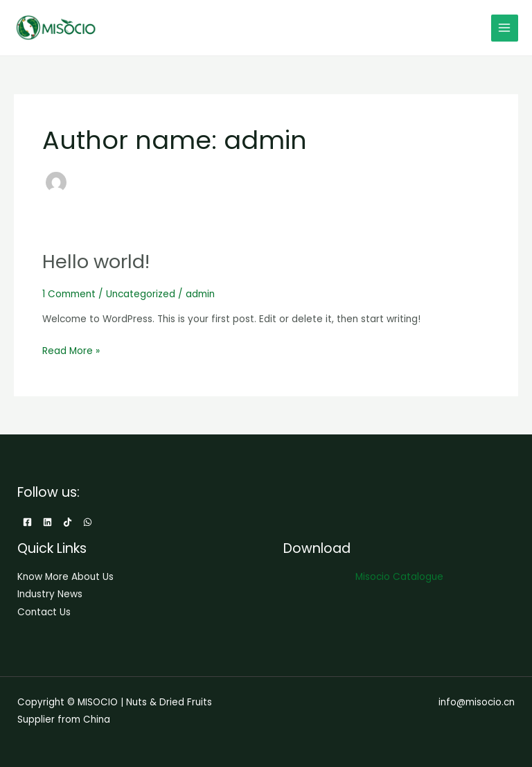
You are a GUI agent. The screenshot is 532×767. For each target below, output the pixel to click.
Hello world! (96, 262)
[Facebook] (27, 522)
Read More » (71, 350)
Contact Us (44, 612)
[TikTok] (68, 522)
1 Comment (69, 294)
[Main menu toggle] (505, 28)
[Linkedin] (47, 522)
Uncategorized (141, 294)
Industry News (50, 594)
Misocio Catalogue (399, 577)
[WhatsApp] (88, 522)
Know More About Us (65, 577)
